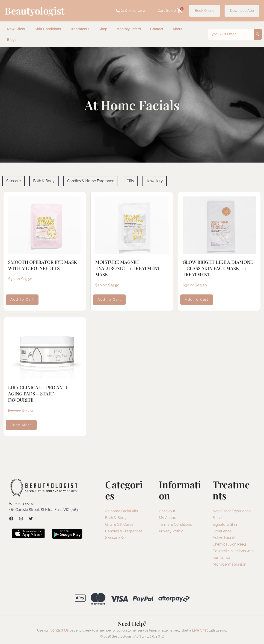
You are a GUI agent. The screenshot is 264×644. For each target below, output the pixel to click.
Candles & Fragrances (124, 531)
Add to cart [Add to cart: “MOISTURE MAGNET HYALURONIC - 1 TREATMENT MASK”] (109, 299)
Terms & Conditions (175, 524)
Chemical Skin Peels (230, 544)
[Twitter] (31, 519)
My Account (169, 518)
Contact (157, 29)
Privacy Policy (171, 531)
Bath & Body (116, 518)
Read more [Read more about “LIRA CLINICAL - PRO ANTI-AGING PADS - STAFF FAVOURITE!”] (21, 425)
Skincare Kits (116, 538)
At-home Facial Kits (122, 511)
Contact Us (59, 630)
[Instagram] (21, 519)
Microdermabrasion (229, 564)
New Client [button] (16, 29)
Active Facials (224, 538)
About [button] (177, 29)
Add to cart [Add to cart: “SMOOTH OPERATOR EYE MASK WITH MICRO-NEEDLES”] (22, 299)
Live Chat (200, 630)
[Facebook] (11, 519)
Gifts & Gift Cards (119, 524)
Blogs (12, 40)
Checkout (167, 511)
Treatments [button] (80, 29)
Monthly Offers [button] (129, 29)
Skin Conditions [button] (48, 29)
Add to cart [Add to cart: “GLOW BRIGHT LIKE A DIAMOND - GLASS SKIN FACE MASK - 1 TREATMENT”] (197, 299)
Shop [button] (103, 29)
